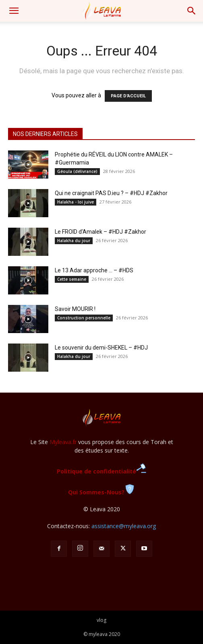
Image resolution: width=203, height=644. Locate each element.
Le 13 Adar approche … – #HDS (94, 270)
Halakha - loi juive (76, 202)
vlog (101, 620)
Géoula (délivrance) (77, 171)
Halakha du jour (74, 241)
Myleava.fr (63, 442)
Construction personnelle (84, 318)
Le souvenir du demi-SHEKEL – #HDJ (101, 348)
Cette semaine (72, 279)
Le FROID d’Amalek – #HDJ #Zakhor (100, 232)
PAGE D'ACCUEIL (128, 96)
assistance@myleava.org (124, 526)
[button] (14, 11)
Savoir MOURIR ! (75, 309)
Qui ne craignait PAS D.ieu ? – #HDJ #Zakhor (111, 193)
